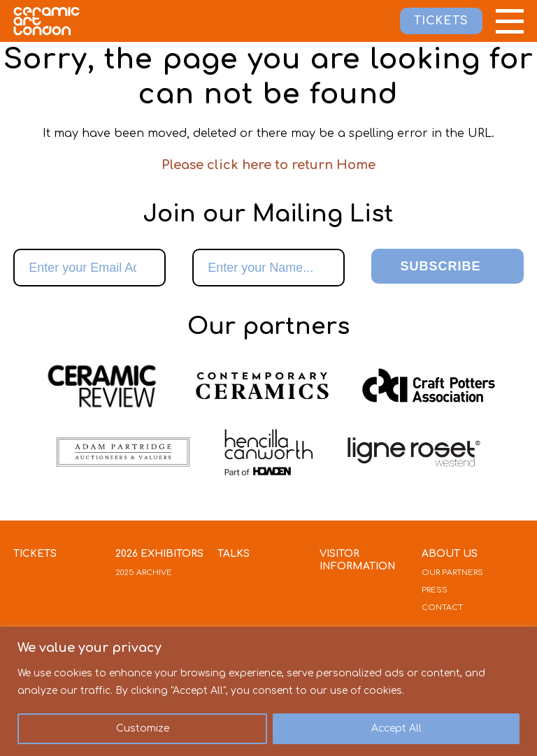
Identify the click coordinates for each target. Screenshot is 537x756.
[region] (268, 691)
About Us (450, 554)
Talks (234, 554)
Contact (442, 608)
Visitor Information (358, 560)
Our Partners (452, 573)
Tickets (35, 554)
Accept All (396, 728)
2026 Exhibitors (159, 554)
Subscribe (440, 266)
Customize (143, 728)
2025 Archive (144, 573)
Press (435, 590)
